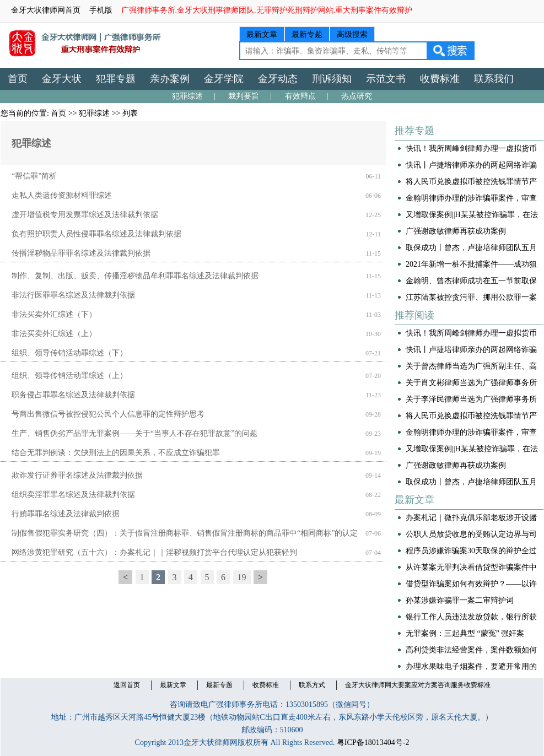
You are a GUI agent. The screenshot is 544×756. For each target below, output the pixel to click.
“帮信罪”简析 (34, 176)
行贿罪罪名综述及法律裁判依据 (66, 514)
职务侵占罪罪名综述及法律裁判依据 (73, 395)
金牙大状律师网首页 (46, 10)
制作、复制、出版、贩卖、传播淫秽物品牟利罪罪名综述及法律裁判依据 (135, 276)
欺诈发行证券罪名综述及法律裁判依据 (77, 475)
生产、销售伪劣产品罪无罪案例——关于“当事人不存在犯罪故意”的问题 (134, 433)
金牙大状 (62, 79)
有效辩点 (300, 96)
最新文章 (262, 34)
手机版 (101, 10)
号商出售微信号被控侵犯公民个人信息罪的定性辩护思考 (108, 414)
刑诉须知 (332, 79)
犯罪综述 (187, 96)
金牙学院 (224, 79)
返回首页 (127, 685)
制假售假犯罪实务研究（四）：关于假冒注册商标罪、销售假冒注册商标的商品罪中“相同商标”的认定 (185, 533)
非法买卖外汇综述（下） (54, 314)
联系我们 (494, 79)
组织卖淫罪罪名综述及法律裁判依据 (73, 495)
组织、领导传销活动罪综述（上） (69, 376)
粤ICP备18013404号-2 (373, 742)
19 (242, 577)
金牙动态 (278, 79)
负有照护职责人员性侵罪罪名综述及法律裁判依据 (96, 234)
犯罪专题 (116, 79)
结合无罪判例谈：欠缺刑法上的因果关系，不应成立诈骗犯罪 (116, 453)
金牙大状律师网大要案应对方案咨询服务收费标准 (418, 685)
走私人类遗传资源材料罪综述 (62, 195)
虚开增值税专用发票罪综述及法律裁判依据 (85, 215)
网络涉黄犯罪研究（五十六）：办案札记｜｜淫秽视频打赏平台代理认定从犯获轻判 (154, 552)
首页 (18, 79)
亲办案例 (170, 79)
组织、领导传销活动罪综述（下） (69, 353)
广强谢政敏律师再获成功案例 (456, 231)
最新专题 (307, 34)
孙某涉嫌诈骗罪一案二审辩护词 (460, 600)
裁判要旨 (244, 96)
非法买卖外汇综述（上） (54, 334)
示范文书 (386, 79)
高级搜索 (352, 34)
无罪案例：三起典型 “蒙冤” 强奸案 (465, 633)
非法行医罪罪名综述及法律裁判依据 (73, 295)
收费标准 (440, 79)
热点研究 (357, 96)
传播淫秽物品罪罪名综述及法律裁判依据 (81, 253)
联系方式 (312, 685)
